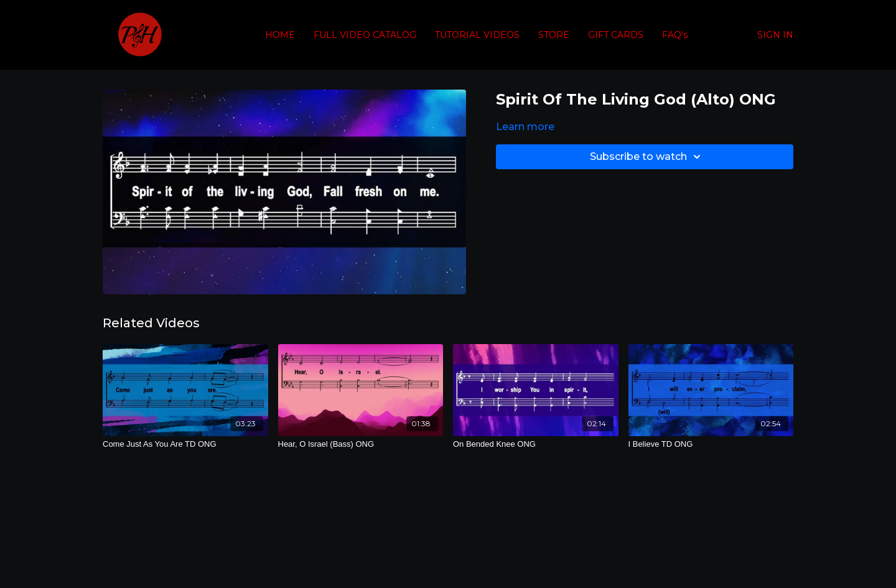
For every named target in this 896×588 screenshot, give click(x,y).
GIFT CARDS (616, 35)
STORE (554, 35)
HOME (280, 35)
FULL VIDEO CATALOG (365, 35)
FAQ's (675, 35)
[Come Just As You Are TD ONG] (185, 444)
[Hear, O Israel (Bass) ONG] (361, 444)
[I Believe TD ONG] (711, 444)
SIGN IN (775, 35)
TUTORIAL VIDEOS (477, 35)
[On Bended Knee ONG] (536, 444)
